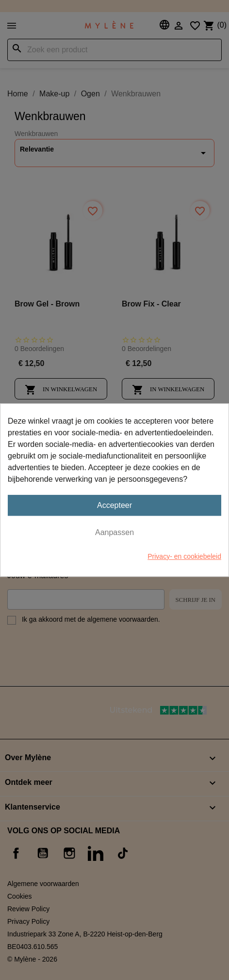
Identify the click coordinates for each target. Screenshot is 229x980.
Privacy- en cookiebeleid (184, 556)
